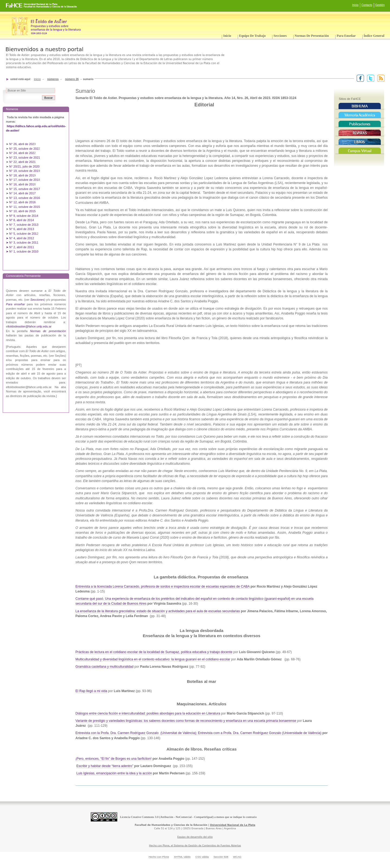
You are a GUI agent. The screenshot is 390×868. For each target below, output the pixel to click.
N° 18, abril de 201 (22, 175)
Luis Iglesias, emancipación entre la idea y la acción (114, 773)
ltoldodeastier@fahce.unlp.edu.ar (30, 326)
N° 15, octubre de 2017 (25, 189)
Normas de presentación (312, 36)
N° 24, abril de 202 (22, 153)
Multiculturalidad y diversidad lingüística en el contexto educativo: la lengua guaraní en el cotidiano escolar (153, 659)
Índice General (374, 36)
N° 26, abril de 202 (22, 144)
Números (53, 79)
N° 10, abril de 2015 (22, 211)
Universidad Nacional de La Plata (233, 825)
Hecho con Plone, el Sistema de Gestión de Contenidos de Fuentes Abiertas (195, 846)
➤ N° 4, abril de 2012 (20, 238)
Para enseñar (346, 36)
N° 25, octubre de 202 (24, 149)
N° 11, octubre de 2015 (25, 207)
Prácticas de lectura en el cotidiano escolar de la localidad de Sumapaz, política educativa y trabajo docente (154, 652)
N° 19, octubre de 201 (24, 171)
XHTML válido (182, 857)
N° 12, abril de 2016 (23, 202)
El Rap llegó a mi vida (91, 691)
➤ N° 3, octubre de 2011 (22, 243)
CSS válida (202, 857)
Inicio (355, 5)
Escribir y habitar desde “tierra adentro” (105, 766)
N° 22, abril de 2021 (22, 162)
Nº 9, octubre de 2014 (24, 216)
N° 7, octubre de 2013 (24, 225)
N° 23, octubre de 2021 (25, 158)
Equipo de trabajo (252, 36)
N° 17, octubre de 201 (24, 180)
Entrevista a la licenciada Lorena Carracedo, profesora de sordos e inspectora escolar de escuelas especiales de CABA (163, 587)
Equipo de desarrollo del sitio (195, 837)
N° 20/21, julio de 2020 (25, 166)
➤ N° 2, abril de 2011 (20, 247)
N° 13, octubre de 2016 (25, 198)
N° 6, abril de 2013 (22, 229)
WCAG (237, 857)
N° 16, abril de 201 (22, 184)
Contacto (367, 5)
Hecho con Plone (159, 857)
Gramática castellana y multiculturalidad (105, 667)
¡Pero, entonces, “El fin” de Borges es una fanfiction (113, 759)
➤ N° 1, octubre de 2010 (22, 251)
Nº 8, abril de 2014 (22, 220)
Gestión (380, 5)
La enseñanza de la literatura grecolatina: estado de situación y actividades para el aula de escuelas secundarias (158, 611)
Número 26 (72, 79)
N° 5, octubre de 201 (23, 234)
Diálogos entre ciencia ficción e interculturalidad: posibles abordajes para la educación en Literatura (148, 713)
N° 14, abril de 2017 (23, 193)
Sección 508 (221, 857)
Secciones (280, 36)
